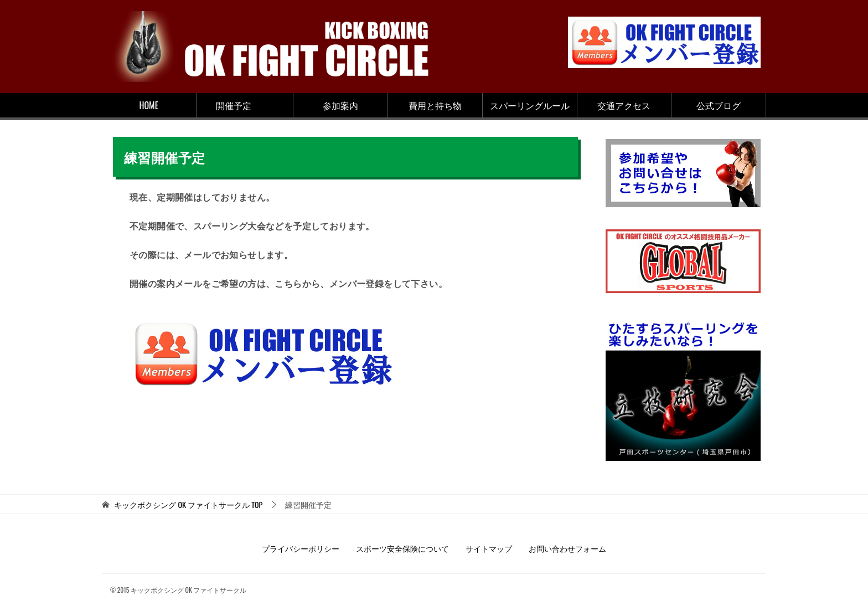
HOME (149, 105)
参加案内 (340, 105)
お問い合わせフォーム (567, 548)
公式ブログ (719, 105)
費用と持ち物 (435, 105)
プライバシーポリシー (301, 548)
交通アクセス (624, 105)
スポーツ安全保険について (402, 548)
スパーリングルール (530, 105)
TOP (188, 505)
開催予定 (234, 105)
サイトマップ (489, 548)
